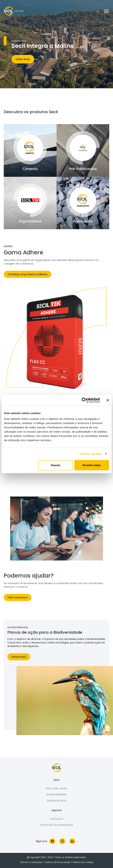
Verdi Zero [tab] (5, 55)
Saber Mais (23, 59)
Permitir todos (92, 465)
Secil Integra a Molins (43, 46)
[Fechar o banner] (108, 400)
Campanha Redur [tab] (5, 51)
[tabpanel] (56, 263)
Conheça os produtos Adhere (27, 274)
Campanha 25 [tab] (5, 48)
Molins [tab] (5, 41)
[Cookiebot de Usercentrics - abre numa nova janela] (84, 400)
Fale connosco (18, 597)
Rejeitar (56, 465)
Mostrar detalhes (91, 454)
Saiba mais (19, 657)
